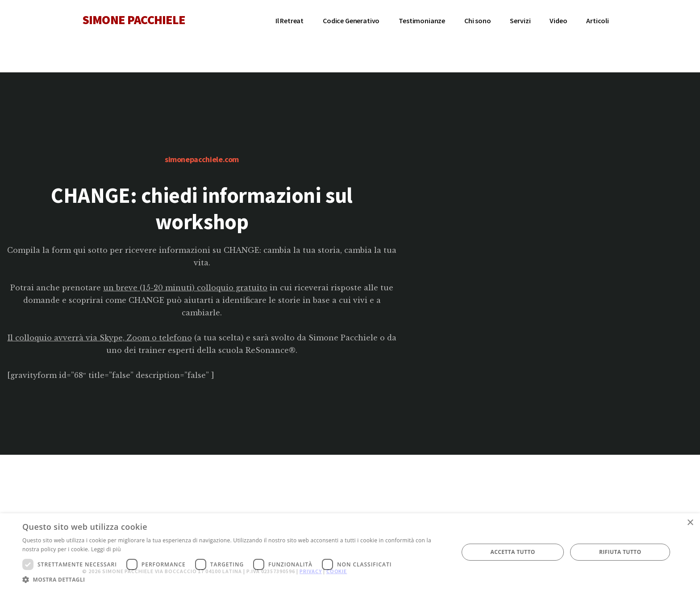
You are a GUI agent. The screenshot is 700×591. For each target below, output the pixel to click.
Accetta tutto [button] (512, 552)
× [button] (690, 523)
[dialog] (350, 552)
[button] (234, 580)
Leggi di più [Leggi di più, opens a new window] (106, 549)
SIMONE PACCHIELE (134, 20)
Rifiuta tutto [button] (620, 552)
